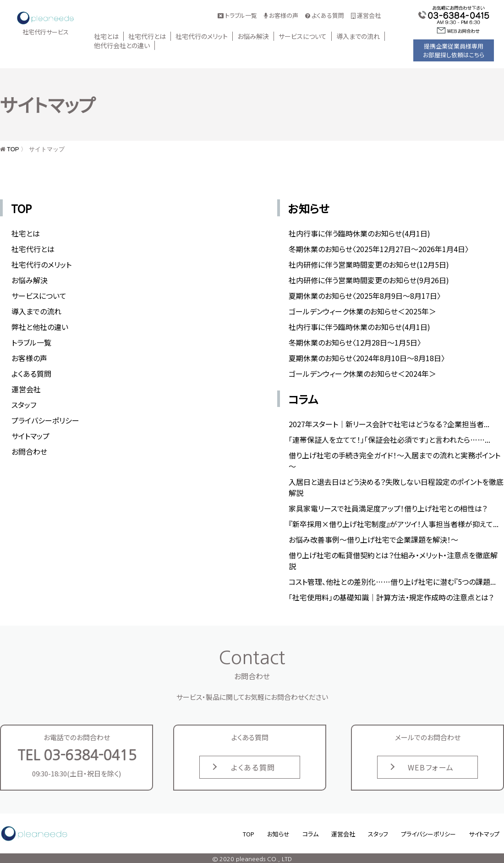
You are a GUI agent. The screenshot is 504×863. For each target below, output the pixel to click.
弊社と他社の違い (40, 327)
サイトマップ (30, 436)
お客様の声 (281, 15)
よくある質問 (325, 15)
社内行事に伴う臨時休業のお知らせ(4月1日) (359, 233)
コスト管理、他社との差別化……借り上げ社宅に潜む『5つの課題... (392, 582)
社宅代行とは (147, 36)
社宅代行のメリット (202, 36)
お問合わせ (29, 451)
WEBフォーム (431, 767)
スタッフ (24, 405)
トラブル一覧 (237, 15)
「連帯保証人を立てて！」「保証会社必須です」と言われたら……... (389, 440)
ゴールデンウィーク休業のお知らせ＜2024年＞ (362, 374)
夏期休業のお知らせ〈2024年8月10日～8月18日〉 (367, 358)
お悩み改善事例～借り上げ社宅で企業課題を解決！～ (373, 539)
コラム (303, 399)
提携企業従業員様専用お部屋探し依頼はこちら (454, 50)
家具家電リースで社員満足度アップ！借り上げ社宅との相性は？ (388, 508)
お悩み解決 (253, 36)
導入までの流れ (358, 36)
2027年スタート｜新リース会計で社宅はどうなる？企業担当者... (389, 424)
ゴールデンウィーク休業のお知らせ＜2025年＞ (362, 311)
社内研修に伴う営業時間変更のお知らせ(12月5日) (369, 264)
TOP (13, 149)
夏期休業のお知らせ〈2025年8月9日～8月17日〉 (365, 296)
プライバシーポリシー (45, 420)
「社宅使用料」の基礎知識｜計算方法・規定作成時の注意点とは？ (391, 597)
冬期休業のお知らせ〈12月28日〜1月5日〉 (355, 342)
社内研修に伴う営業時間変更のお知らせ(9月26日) (369, 280)
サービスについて (303, 36)
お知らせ (309, 208)
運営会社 (366, 15)
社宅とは (106, 36)
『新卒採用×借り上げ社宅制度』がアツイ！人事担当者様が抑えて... (394, 524)
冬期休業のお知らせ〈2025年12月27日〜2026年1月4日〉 (379, 249)
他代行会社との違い (122, 45)
